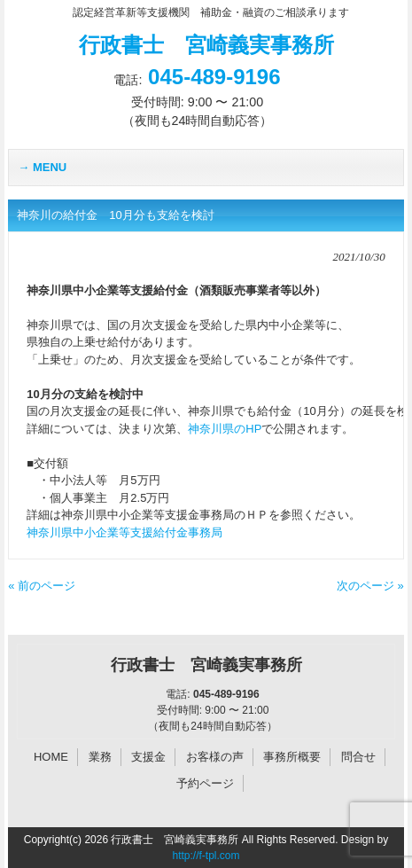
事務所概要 (292, 757)
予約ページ (205, 783)
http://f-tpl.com (206, 856)
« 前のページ (42, 586)
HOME (51, 757)
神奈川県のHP (225, 429)
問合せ (358, 757)
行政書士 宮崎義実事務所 (206, 45)
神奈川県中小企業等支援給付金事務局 (124, 532)
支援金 (148, 757)
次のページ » (370, 586)
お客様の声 (215, 757)
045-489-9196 (214, 77)
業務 (100, 757)
